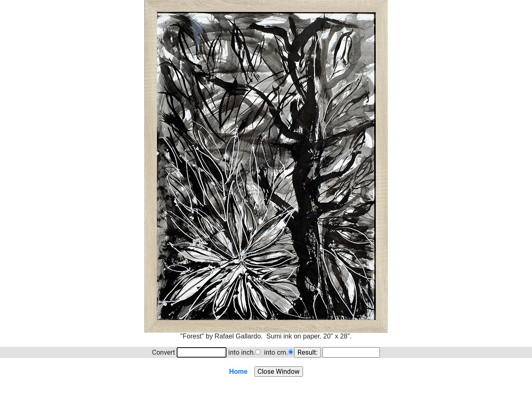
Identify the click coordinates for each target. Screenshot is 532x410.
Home (238, 372)
